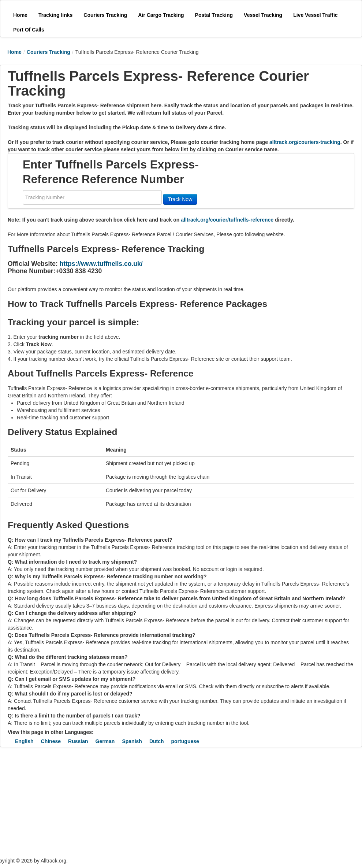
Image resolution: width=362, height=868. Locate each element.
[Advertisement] (135, 802)
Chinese (51, 741)
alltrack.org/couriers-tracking (305, 142)
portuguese (185, 741)
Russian (78, 741)
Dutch (157, 741)
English (24, 741)
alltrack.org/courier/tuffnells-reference (227, 220)
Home (14, 52)
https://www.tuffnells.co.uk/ (101, 264)
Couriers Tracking (48, 52)
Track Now (180, 199)
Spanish (132, 741)
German (105, 741)
